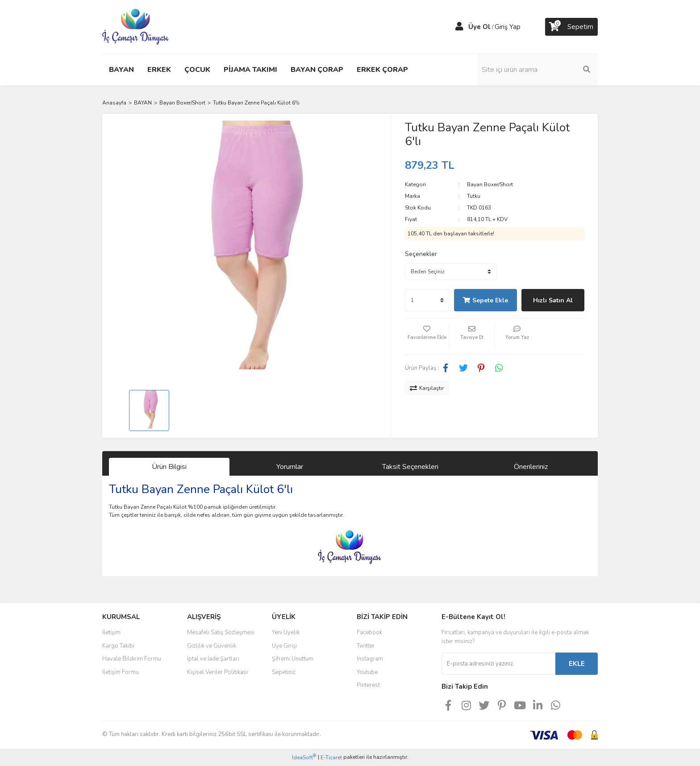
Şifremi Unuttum (293, 659)
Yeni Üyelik (286, 632)
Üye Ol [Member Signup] (479, 27)
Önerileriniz (531, 467)
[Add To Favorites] (427, 336)
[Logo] (135, 26)
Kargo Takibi (118, 646)
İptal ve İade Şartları (213, 659)
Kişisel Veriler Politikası (217, 672)
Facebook (369, 632)
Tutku (474, 196)
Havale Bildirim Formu (132, 659)
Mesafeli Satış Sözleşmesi (221, 632)
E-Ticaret (331, 758)
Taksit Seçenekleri (410, 467)
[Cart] (571, 27)
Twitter (366, 646)
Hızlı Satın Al (553, 300)
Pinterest (368, 685)
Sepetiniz (284, 672)
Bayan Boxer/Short (490, 184)
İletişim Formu (121, 672)
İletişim (111, 632)
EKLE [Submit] (577, 664)
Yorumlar (290, 467)
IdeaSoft (304, 757)
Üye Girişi (284, 646)
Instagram (370, 659)
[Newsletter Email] (498, 664)
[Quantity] (427, 300)
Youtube (367, 672)
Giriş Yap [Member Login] (508, 27)
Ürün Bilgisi (169, 467)
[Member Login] (459, 27)
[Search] (537, 70)
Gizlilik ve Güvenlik (212, 646)
